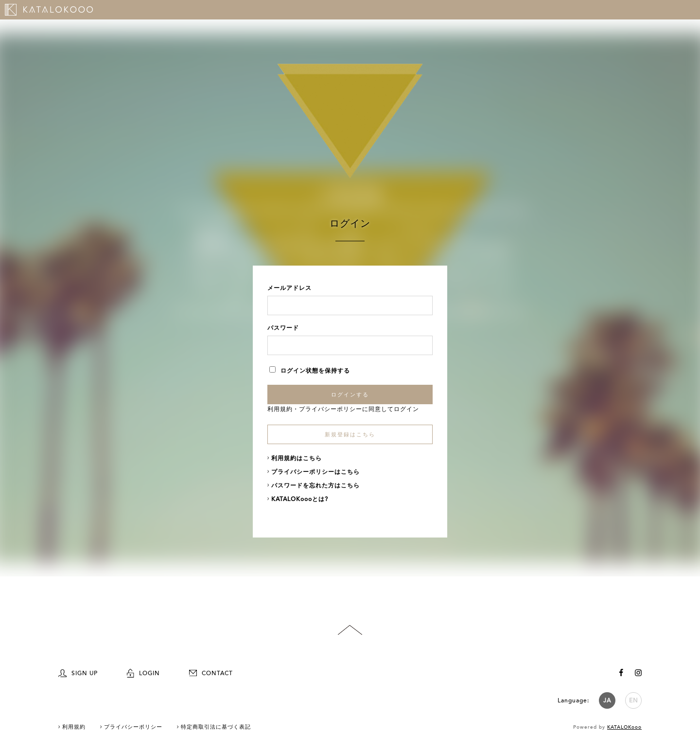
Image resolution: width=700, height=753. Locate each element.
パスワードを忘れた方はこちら (315, 485)
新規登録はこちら (350, 435)
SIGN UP (78, 673)
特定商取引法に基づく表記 (216, 727)
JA (607, 700)
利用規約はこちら (297, 458)
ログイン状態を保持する (310, 371)
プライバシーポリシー (331, 409)
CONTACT (211, 673)
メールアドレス (289, 288)
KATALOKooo (624, 727)
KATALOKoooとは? (300, 499)
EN (634, 700)
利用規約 (280, 409)
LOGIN (143, 673)
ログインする (350, 394)
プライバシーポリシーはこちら (315, 472)
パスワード (283, 328)
